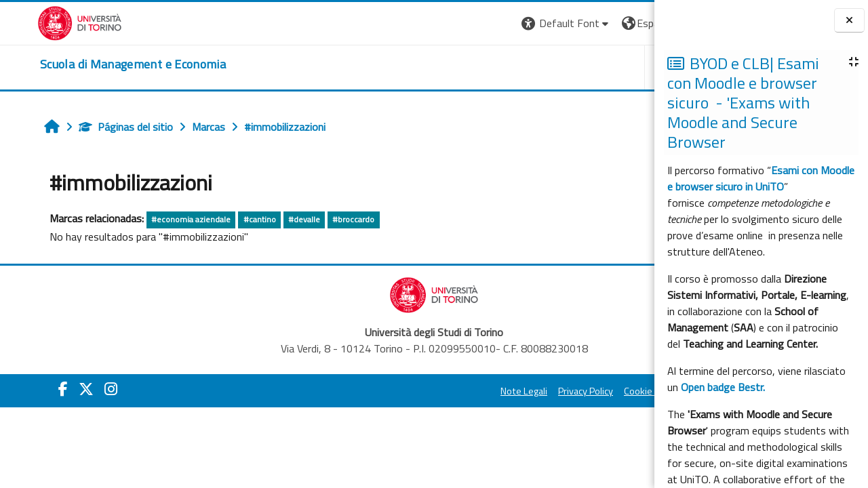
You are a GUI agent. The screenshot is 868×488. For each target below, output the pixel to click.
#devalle (274, 219)
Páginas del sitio (95, 127)
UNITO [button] (496, 67)
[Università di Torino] (42, 22)
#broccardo (323, 219)
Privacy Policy (409, 391)
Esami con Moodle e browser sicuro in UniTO (761, 178)
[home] (96, 64)
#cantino (229, 219)
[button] (390, 23)
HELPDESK (572, 67)
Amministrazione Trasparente (576, 391)
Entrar (629, 23)
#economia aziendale (160, 219)
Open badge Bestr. (723, 387)
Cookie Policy (475, 391)
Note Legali (348, 391)
